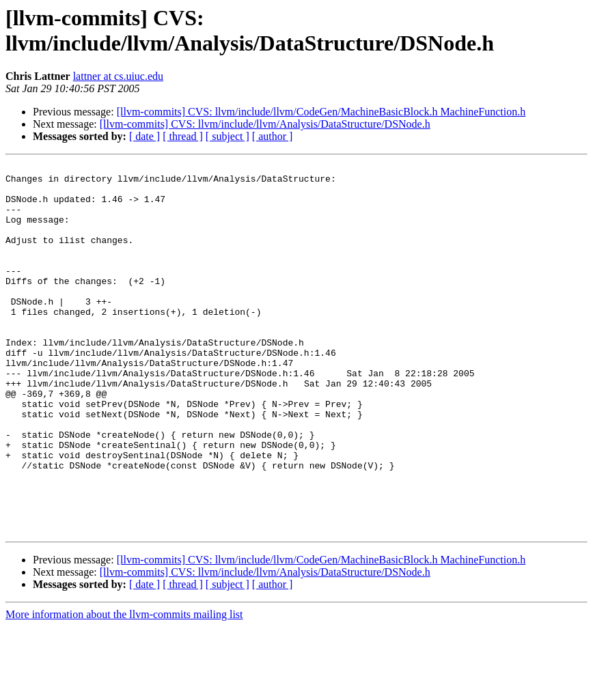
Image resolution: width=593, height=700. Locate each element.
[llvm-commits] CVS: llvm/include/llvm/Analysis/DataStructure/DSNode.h (265, 124)
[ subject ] (227, 136)
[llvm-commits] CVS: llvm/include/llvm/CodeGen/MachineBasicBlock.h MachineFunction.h (321, 112)
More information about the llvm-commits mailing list (124, 688)
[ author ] (273, 136)
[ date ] (144, 136)
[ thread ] (183, 136)
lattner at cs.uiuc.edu (118, 76)
